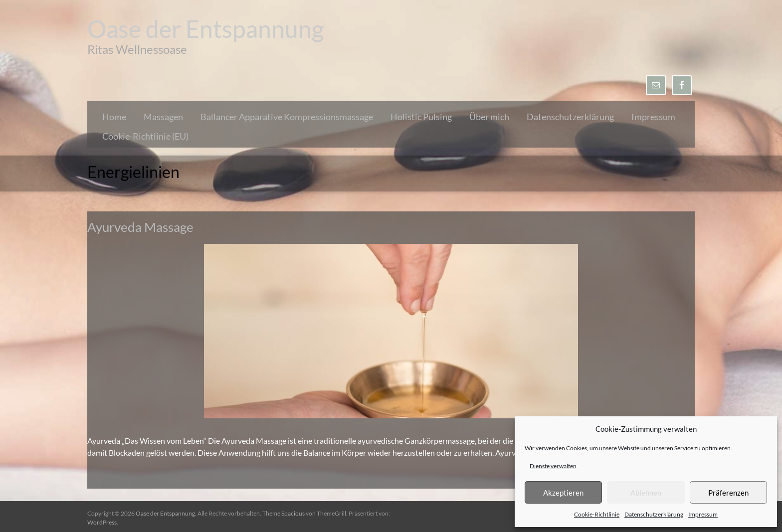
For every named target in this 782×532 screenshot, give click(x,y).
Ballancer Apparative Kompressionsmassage (287, 117)
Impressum (703, 514)
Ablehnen (646, 493)
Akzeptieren (563, 493)
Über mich (489, 117)
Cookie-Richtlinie (597, 514)
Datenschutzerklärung (654, 514)
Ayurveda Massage (140, 227)
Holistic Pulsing (421, 117)
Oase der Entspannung (206, 29)
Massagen (163, 117)
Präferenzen (728, 493)
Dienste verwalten (553, 466)
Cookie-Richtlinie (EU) (145, 136)
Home (114, 117)
